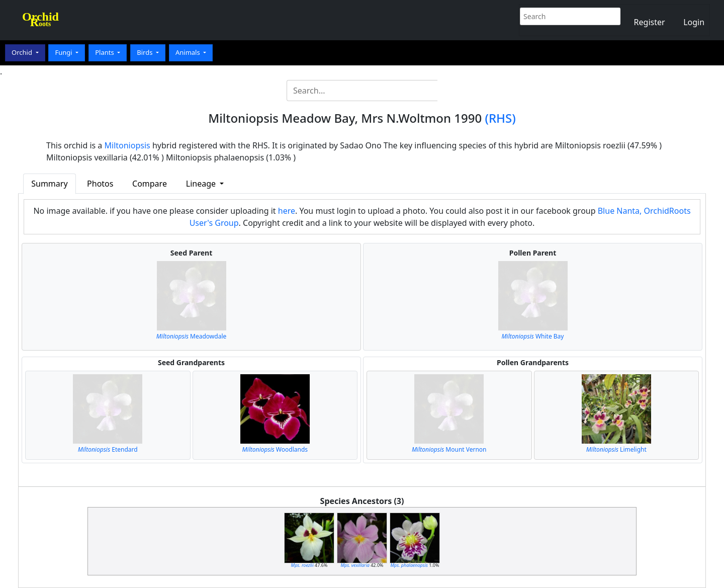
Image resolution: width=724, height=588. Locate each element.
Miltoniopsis (127, 145)
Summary (49, 184)
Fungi (64, 52)
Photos (100, 184)
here (287, 211)
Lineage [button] (202, 184)
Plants (105, 52)
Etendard (108, 449)
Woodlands (275, 449)
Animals (189, 52)
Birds (146, 52)
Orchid (23, 52)
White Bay (533, 336)
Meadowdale (192, 336)
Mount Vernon (449, 449)
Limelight (616, 449)
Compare (150, 184)
